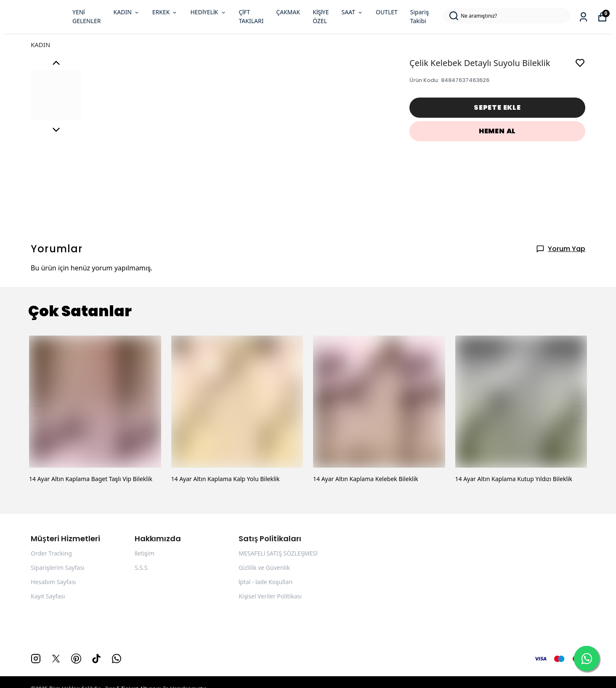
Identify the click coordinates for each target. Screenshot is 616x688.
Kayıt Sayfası (48, 596)
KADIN (127, 12)
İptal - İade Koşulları (266, 582)
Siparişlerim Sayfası (57, 568)
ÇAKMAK (288, 12)
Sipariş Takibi (420, 17)
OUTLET (387, 12)
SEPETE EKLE (497, 107)
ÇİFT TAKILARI (251, 17)
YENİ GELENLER (87, 17)
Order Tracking (51, 553)
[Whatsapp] (117, 659)
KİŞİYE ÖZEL (321, 17)
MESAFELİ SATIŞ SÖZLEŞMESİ (278, 553)
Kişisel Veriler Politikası (270, 596)
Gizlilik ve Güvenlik (264, 568)
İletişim (145, 553)
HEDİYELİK (208, 12)
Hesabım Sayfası (53, 582)
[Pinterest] (76, 659)
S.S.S (141, 568)
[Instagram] (36, 659)
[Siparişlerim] (583, 17)
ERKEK (165, 12)
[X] (56, 659)
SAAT (352, 12)
